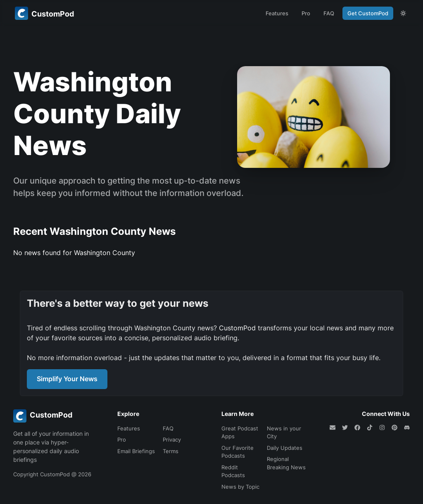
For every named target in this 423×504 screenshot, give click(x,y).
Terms (171, 451)
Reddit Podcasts (233, 471)
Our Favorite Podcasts (238, 452)
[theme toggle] (403, 13)
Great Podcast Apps (240, 432)
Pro (306, 13)
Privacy (172, 440)
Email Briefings (136, 451)
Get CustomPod (368, 13)
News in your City (284, 432)
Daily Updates (285, 448)
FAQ (329, 13)
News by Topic (240, 487)
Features (277, 13)
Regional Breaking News (286, 463)
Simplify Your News (67, 379)
